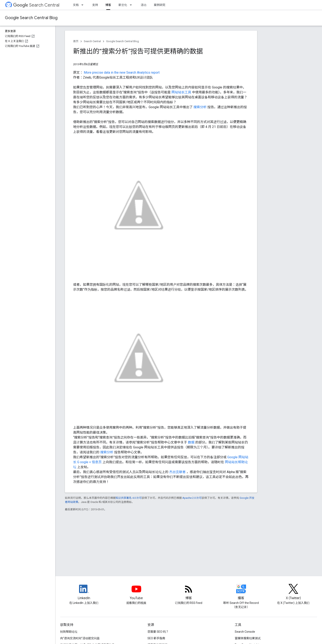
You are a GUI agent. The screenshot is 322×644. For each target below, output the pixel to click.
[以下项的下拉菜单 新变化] (132, 5)
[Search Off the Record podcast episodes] (241, 592)
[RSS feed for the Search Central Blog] (189, 592)
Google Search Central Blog (31, 18)
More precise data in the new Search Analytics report (122, 73)
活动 (144, 5)
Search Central (36, 5)
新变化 (123, 5)
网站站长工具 (182, 92)
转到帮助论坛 (69, 632)
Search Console (245, 632)
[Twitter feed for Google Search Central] (293, 592)
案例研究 (160, 5)
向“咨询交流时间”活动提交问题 (80, 638)
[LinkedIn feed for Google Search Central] (84, 592)
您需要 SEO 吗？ (158, 632)
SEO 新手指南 (156, 638)
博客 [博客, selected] (108, 5)
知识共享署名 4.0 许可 (129, 498)
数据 (192, 442)
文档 (76, 5)
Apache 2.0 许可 (192, 498)
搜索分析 (200, 107)
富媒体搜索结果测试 (248, 638)
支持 (95, 5)
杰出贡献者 (178, 472)
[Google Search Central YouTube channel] (136, 592)
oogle (85, 462)
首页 (76, 41)
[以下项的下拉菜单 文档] (84, 5)
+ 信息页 (96, 462)
